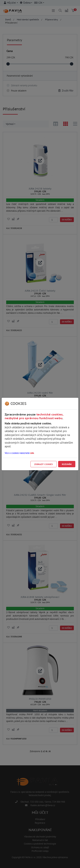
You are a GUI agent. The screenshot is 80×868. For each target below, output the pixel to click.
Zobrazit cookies (43, 464)
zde (32, 453)
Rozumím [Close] (67, 464)
